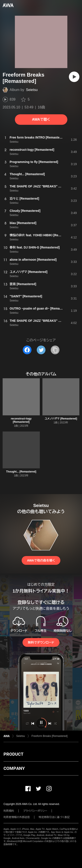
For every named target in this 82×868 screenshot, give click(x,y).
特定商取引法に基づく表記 (54, 817)
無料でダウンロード (41, 642)
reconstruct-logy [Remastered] (21, 420)
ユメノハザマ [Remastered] (61, 419)
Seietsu (32, 90)
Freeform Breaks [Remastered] (50, 736)
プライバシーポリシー (35, 811)
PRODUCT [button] (13, 754)
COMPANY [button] (14, 768)
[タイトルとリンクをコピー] (55, 350)
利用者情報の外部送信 (17, 817)
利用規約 (9, 811)
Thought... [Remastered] (21, 472)
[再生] (74, 77)
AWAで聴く (41, 119)
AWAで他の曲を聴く (41, 560)
